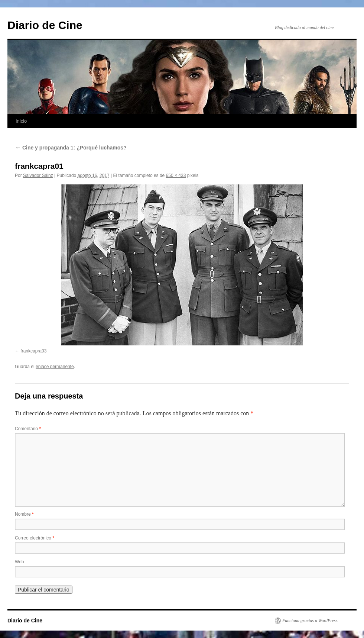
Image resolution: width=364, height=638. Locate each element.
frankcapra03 (33, 351)
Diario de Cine (45, 25)
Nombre (24, 514)
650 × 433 (176, 175)
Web (19, 562)
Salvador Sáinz (38, 175)
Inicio (21, 121)
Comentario (28, 429)
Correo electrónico (35, 538)
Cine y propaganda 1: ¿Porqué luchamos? (71, 148)
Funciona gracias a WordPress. (310, 621)
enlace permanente (55, 367)
